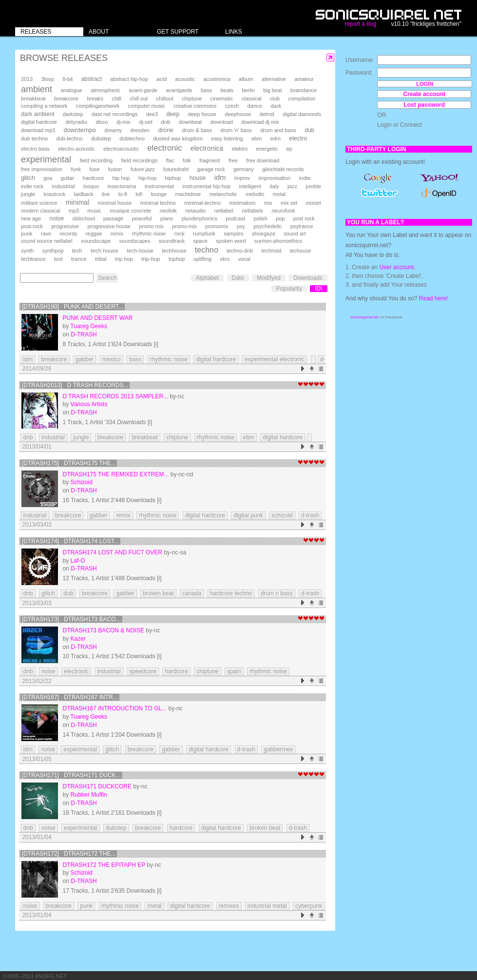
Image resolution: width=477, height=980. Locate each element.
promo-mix (184, 226)
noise (57, 218)
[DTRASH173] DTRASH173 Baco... (71, 619)
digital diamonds (302, 114)
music (94, 211)
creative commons (195, 106)
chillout (165, 98)
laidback (84, 194)
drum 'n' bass (236, 130)
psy (241, 226)
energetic (267, 149)
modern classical (40, 211)
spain (234, 671)
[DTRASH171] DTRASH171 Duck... (71, 775)
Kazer (78, 639)
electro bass (35, 149)
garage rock (211, 169)
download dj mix (260, 122)
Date (238, 278)
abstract (92, 79)
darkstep (73, 114)
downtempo (80, 130)
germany (244, 169)
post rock (304, 218)
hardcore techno (231, 593)
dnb (165, 122)
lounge (159, 194)
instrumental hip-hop (206, 186)
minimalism (242, 203)
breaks (95, 98)
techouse (301, 251)
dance (254, 106)
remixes (229, 906)
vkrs (225, 259)
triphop (177, 259)
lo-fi (123, 194)
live (106, 194)
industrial (64, 186)
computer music (147, 106)
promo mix (151, 226)
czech (232, 106)
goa (48, 178)
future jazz (143, 169)
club (275, 98)
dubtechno (132, 138)
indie (305, 178)
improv (242, 178)
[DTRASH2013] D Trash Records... (75, 385)
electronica (207, 148)
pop (280, 218)
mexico (112, 359)
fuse (95, 169)
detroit (267, 114)
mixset (314, 203)
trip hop (124, 259)
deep (173, 114)
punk (27, 234)
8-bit (67, 79)
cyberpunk (309, 906)
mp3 (74, 211)
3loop (47, 79)
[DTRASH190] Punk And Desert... (73, 307)
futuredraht (176, 169)
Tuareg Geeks (89, 326)
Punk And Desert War (98, 318)
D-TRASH (84, 334)
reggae (94, 234)
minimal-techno (202, 203)
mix (268, 203)
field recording (96, 160)
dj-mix (124, 122)
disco (102, 122)
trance (79, 259)
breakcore (66, 98)
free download (263, 160)
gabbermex (278, 749)
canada (192, 593)
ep (289, 149)
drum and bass (278, 130)
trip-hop (151, 259)
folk (187, 160)
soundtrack (172, 241)
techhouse (174, 251)
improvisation (275, 178)
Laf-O (78, 561)
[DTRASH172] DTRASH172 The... (69, 854)
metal (279, 194)
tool (58, 259)
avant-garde (143, 90)
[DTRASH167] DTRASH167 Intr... (70, 697)
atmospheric (105, 90)
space (200, 241)
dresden (140, 130)
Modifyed (269, 278)
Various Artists (89, 404)
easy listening (227, 138)
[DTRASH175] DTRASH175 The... (69, 463)
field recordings (140, 160)
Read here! (433, 298)
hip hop (121, 178)
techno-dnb (240, 251)
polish (261, 218)
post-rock (32, 226)
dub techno (34, 138)
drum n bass (277, 593)
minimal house (115, 203)
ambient (37, 89)
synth (27, 251)
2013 (27, 79)
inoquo (91, 186)
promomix (217, 226)
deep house (202, 114)
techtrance (33, 259)
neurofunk (283, 211)
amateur (304, 79)
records (68, 234)
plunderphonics (200, 218)
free (233, 160)
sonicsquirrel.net (364, 317)
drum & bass (197, 130)
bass (206, 90)
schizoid (282, 515)
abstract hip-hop (129, 79)
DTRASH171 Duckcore (97, 786)
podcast (235, 218)
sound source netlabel (47, 241)
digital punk (248, 515)
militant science (39, 203)
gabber (85, 359)
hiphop (173, 178)
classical (252, 98)
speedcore (143, 671)
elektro (240, 149)
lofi (139, 194)
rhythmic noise (149, 234)
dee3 (152, 114)
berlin (248, 90)
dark (276, 106)
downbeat (190, 122)
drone (166, 130)
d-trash (310, 515)
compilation (302, 98)
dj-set (146, 122)
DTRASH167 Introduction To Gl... (115, 708)
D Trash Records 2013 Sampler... (116, 396)
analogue (71, 90)
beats (227, 90)
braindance (304, 90)
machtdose (188, 194)
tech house (105, 250)
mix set (289, 203)
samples (233, 234)
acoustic (185, 79)
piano (167, 218)
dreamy (113, 130)
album (246, 79)
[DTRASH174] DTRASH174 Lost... (70, 541)
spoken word (231, 241)
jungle (28, 194)
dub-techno (70, 138)
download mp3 (38, 130)
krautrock (55, 194)
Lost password (424, 105)
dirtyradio (76, 122)
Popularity (289, 289)
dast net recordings (115, 114)
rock (180, 234)
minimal (77, 202)
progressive (65, 226)
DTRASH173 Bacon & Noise (104, 630)
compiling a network (44, 106)
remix (117, 234)
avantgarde (179, 90)
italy (274, 186)
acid (162, 79)
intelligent (250, 186)
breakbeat (33, 98)
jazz (292, 186)
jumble (313, 186)
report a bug (361, 24)
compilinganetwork (98, 106)
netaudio (195, 211)
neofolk (168, 211)
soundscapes (135, 241)
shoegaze (264, 234)
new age (31, 218)
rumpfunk (204, 234)
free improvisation (42, 169)
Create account (424, 94)
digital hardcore (39, 122)
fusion (115, 169)
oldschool (83, 218)
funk (76, 169)
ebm (257, 138)
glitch (28, 178)
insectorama (122, 186)
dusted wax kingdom (178, 138)
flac (170, 160)
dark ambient (38, 114)
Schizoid (82, 482)
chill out (139, 98)
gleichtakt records (283, 169)
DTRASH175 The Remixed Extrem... (116, 474)
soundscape (96, 241)
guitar (68, 178)
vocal (244, 259)
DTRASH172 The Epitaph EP (104, 865)
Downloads (308, 278)
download (222, 122)
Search (107, 278)
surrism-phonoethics (278, 241)
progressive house (109, 226)
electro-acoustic (76, 149)
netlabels (252, 211)
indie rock (32, 186)
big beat (272, 90)
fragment (210, 160)
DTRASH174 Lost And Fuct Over (113, 552)
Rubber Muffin (89, 795)
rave (46, 234)
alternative (274, 79)
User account (396, 267)
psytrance (302, 226)
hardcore (94, 178)
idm (220, 177)
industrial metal (267, 906)
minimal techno (158, 203)
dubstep (101, 138)
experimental (46, 159)
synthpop (53, 251)
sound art (295, 234)
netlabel (224, 211)
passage (113, 218)
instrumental (159, 186)
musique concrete (130, 211)
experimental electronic (275, 359)
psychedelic (267, 226)
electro (298, 138)
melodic (255, 194)
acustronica (217, 79)
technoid (271, 251)
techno (207, 250)
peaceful (142, 218)
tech (77, 251)
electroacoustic (121, 149)
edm (276, 138)
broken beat (158, 593)
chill (116, 98)
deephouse (238, 114)
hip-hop (147, 178)
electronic (164, 148)
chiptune (192, 98)
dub (309, 130)
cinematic (222, 98)
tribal (101, 259)
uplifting (202, 259)
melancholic (223, 194)
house (198, 178)
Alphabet (207, 278)
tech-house (140, 251)
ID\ (318, 289)
